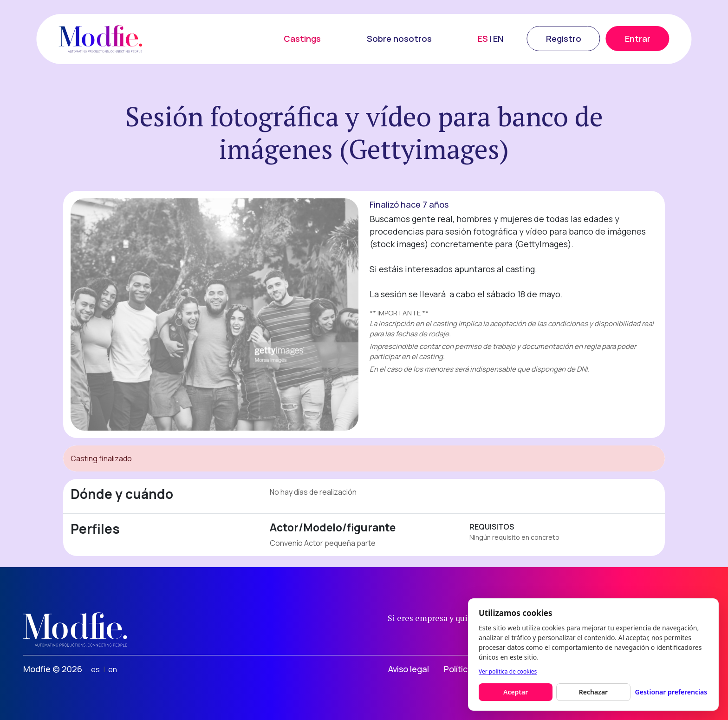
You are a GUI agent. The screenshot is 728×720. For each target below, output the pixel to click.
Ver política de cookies (508, 671)
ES (483, 39)
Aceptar (516, 692)
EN (498, 39)
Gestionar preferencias (671, 692)
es (95, 669)
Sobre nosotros (399, 39)
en (113, 669)
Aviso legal (409, 669)
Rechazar (593, 692)
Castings (302, 39)
